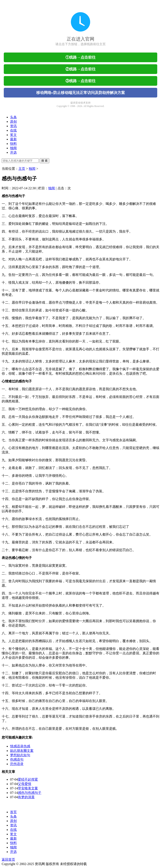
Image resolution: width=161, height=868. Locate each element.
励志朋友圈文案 (22, 751)
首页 (13, 812)
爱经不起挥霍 (28, 779)
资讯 (13, 126)
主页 (22, 169)
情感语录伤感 (20, 746)
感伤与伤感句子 (30, 793)
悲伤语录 (17, 764)
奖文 (13, 135)
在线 (13, 130)
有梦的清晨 (26, 797)
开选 (13, 152)
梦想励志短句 (20, 755)
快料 (13, 144)
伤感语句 (17, 759)
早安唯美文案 (28, 788)
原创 (13, 122)
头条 (13, 117)
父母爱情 (25, 784)
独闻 (13, 148)
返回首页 (8, 859)
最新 (13, 139)
